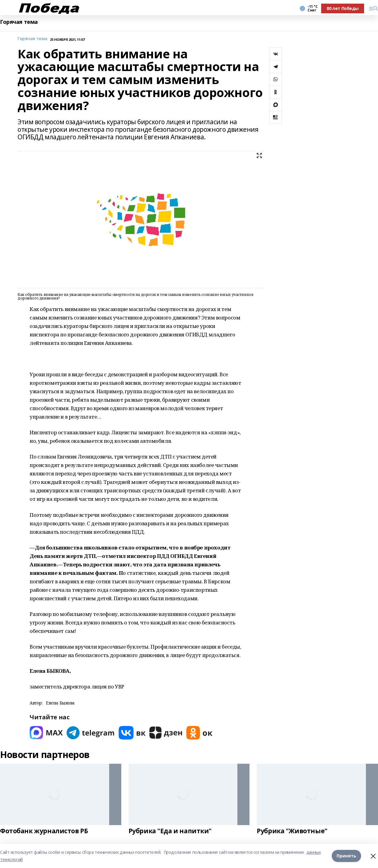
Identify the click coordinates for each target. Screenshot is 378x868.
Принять (346, 856)
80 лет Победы (343, 8)
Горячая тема (19, 22)
